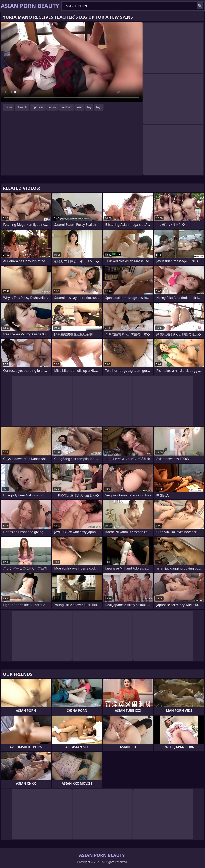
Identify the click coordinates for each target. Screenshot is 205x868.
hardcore (66, 107)
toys (99, 107)
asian (8, 107)
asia (80, 107)
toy (89, 107)
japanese (38, 107)
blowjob (22, 107)
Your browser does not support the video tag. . (72, 62)
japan (52, 107)
